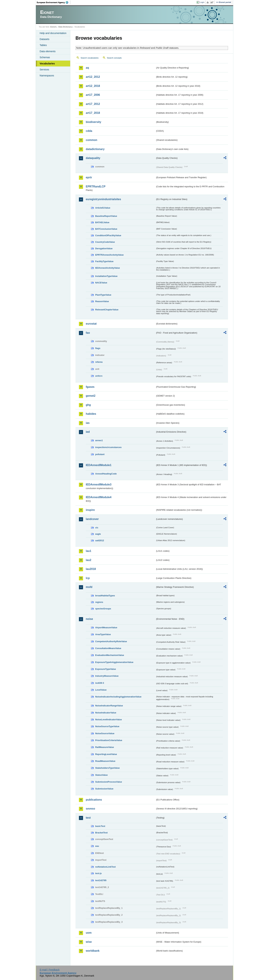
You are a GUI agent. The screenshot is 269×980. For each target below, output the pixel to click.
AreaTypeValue (103, 634)
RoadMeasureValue (105, 761)
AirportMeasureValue (106, 627)
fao (88, 333)
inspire (90, 510)
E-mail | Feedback (50, 970)
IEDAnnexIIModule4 (99, 497)
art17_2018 (93, 113)
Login (202, 2)
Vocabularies (47, 64)
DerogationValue (104, 248)
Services (44, 70)
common (92, 140)
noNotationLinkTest (105, 867)
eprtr (89, 177)
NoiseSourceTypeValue (107, 726)
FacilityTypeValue (104, 261)
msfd (89, 587)
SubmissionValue (104, 789)
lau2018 (91, 569)
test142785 (101, 880)
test (88, 818)
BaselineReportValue (106, 216)
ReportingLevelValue (106, 754)
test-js (98, 873)
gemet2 (91, 396)
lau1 (89, 551)
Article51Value (103, 208)
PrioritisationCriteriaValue (109, 740)
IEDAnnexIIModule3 (99, 485)
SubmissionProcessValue (109, 782)
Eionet (53, 27)
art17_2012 (93, 104)
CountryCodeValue (105, 242)
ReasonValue (102, 301)
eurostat (91, 324)
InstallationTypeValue (106, 276)
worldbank (93, 951)
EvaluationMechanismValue (110, 655)
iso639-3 (100, 683)
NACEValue (101, 283)
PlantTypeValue (103, 295)
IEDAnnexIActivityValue (108, 268)
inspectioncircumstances (108, 447)
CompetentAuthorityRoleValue (111, 641)
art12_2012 (93, 77)
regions (99, 602)
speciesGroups (103, 609)
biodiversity (93, 122)
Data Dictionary (65, 27)
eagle (98, 534)
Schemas (45, 57)
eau (97, 846)
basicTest (100, 826)
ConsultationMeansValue (108, 648)
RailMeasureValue (105, 747)
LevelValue (101, 690)
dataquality (93, 158)
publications (94, 800)
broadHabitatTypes (105, 596)
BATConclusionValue (106, 229)
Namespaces (47, 76)
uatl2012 (100, 540)
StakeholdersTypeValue (107, 768)
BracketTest (101, 833)
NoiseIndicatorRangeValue (109, 706)
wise (89, 942)
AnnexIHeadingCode (106, 474)
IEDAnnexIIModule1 (99, 465)
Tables (43, 45)
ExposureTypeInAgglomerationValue (114, 662)
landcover (92, 519)
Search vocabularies (90, 58)
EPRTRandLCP (96, 187)
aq (87, 68)
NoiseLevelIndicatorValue (109, 720)
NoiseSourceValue (105, 733)
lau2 (89, 560)
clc (97, 528)
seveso (90, 809)
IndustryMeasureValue (107, 676)
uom (89, 933)
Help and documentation (53, 33)
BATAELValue (102, 222)
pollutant (100, 454)
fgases (90, 387)
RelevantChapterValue (107, 310)
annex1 (99, 440)
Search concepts (114, 58)
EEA (54, 2)
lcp (88, 578)
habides (91, 414)
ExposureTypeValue (106, 669)
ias (88, 423)
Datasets (45, 39)
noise (89, 619)
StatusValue (101, 775)
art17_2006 (93, 95)
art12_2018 (93, 86)
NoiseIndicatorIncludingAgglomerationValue (118, 697)
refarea (99, 362)
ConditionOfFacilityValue (108, 235)
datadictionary (95, 149)
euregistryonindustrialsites (103, 199)
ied (88, 432)
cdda (89, 131)
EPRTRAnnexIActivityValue (109, 255)
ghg (88, 405)
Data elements (48, 51)
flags (98, 348)
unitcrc (99, 376)
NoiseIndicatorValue (106, 713)
